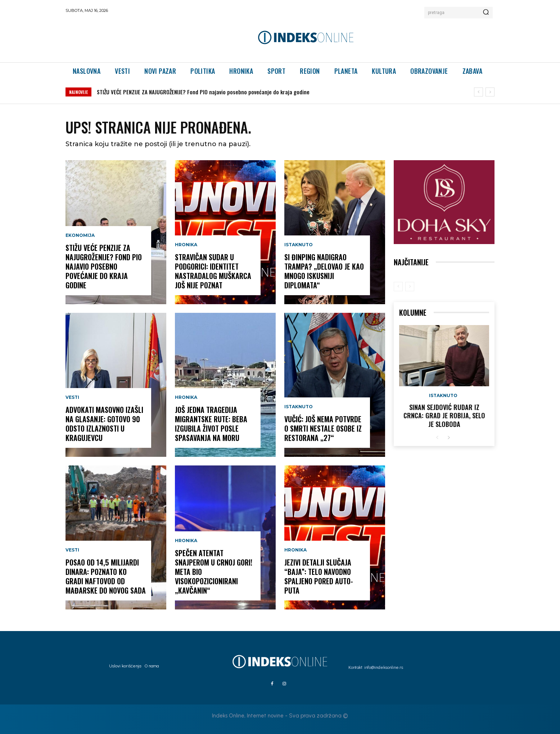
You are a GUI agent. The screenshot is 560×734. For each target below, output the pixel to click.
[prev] (478, 92)
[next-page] (449, 438)
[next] (490, 92)
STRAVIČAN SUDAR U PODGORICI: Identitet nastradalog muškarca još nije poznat (213, 271)
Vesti (72, 397)
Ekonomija (80, 235)
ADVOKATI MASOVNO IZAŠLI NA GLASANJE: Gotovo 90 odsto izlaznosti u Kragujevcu (104, 424)
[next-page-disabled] (410, 287)
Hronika (186, 245)
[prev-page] (398, 287)
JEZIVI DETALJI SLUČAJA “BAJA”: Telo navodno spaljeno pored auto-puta (319, 576)
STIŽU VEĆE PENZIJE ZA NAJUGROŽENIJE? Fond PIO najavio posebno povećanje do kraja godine (203, 92)
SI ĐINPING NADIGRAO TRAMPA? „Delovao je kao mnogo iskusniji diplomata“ (324, 271)
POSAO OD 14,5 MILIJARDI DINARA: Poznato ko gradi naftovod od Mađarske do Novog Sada (106, 576)
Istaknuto (299, 245)
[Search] (486, 13)
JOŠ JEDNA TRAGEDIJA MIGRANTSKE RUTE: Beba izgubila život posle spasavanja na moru (211, 424)
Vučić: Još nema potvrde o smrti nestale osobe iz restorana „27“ (323, 428)
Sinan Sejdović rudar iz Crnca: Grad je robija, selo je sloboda (444, 416)
